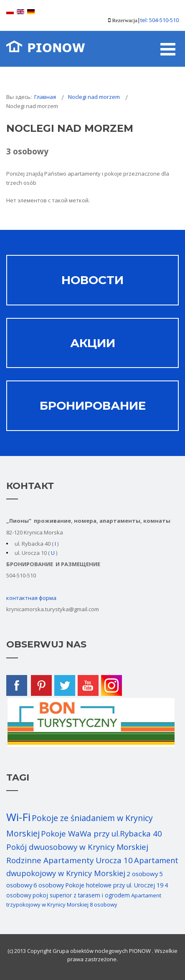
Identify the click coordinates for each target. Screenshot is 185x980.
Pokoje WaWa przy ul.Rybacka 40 (101, 834)
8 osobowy (104, 904)
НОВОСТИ (92, 280)
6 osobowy (49, 885)
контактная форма (31, 598)
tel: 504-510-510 (160, 20)
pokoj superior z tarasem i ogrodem (81, 895)
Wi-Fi (18, 817)
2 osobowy (142, 874)
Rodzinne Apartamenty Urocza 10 (70, 860)
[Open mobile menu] (168, 49)
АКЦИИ (93, 343)
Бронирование (93, 406)
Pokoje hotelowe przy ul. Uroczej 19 (114, 885)
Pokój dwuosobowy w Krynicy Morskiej (77, 847)
